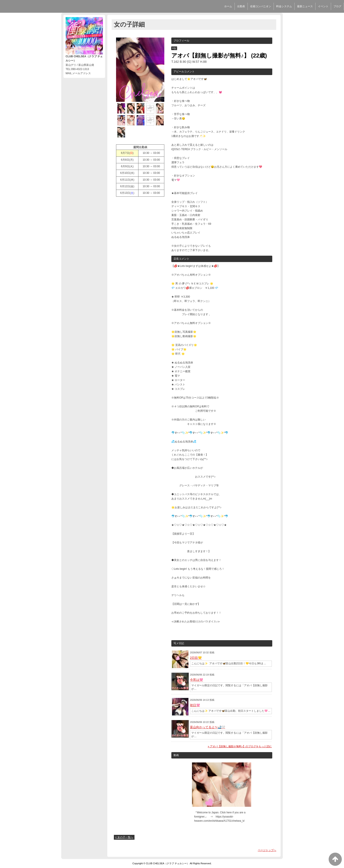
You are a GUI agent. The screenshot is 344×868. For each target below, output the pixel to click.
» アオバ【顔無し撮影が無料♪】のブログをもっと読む (240, 746)
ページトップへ (267, 850)
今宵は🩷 (196, 680)
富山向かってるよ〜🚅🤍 (208, 727)
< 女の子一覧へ (124, 837)
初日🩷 (195, 705)
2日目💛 (196, 658)
